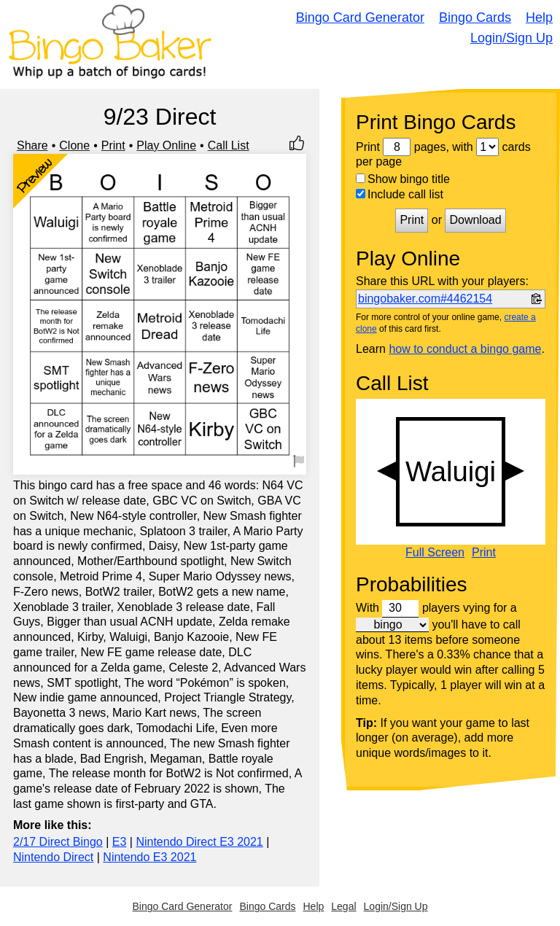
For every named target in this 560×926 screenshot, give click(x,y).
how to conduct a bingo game (465, 349)
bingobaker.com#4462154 (425, 299)
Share (32, 145)
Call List (229, 145)
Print (113, 145)
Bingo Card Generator (360, 17)
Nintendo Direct (53, 857)
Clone (74, 145)
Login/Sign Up (512, 38)
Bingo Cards (475, 17)
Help (539, 17)
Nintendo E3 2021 (149, 857)
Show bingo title (403, 179)
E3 (120, 842)
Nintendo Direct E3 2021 (199, 842)
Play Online (166, 145)
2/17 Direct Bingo (58, 842)
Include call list (400, 194)
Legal (343, 906)
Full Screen (435, 553)
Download (475, 220)
